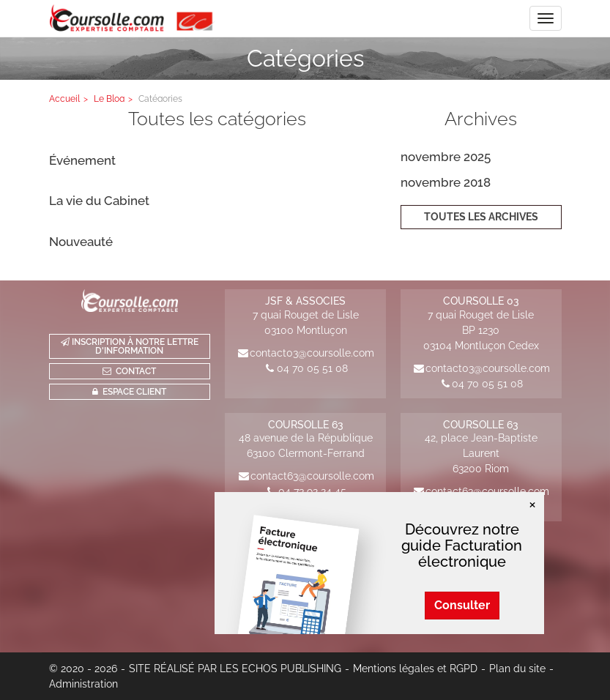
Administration (83, 684)
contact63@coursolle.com (312, 476)
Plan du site (517, 669)
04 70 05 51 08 (312, 368)
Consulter (462, 605)
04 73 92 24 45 (312, 491)
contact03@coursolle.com (312, 353)
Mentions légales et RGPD (415, 669)
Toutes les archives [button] (481, 217)
